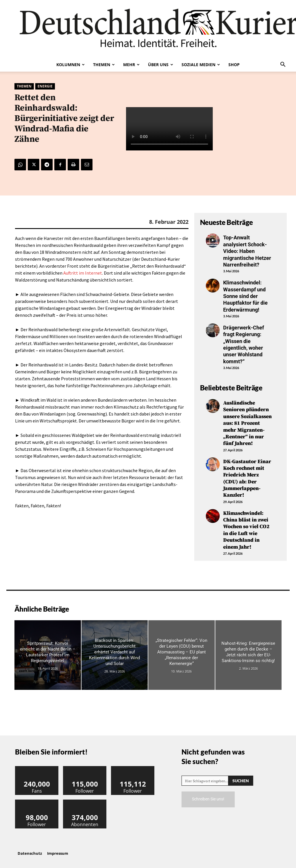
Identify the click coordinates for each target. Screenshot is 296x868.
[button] (283, 65)
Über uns (161, 65)
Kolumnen (71, 65)
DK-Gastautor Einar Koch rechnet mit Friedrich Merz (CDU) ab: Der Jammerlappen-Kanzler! (247, 478)
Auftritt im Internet (83, 273)
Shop (234, 65)
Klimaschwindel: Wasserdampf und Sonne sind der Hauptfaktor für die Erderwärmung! (245, 296)
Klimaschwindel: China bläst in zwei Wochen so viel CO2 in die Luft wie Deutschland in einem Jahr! (246, 530)
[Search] (241, 781)
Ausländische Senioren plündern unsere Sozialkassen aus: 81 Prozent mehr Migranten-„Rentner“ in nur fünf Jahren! (247, 423)
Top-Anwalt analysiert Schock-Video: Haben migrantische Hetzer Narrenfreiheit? (247, 251)
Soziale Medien (201, 65)
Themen (104, 65)
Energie (45, 86)
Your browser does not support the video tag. (169, 129)
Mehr (131, 65)
